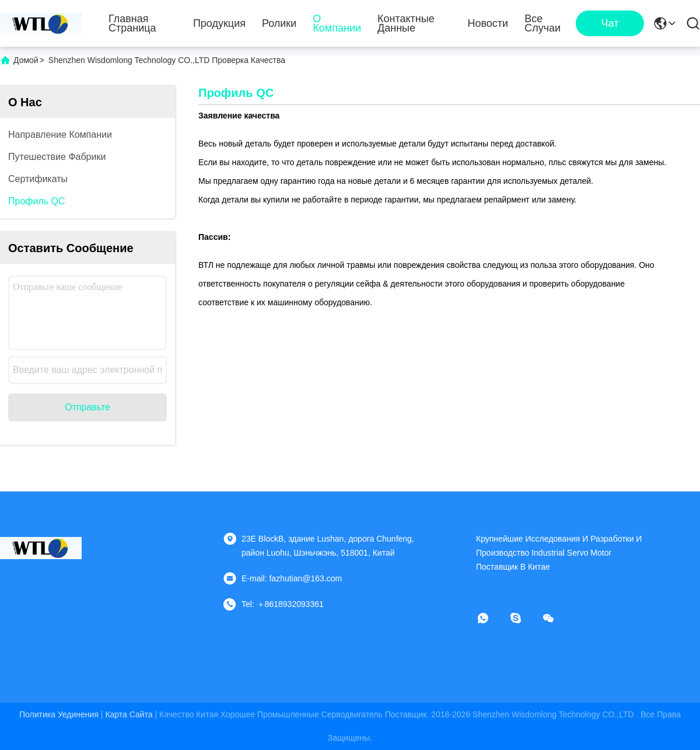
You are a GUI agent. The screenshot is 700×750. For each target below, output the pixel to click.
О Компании (337, 23)
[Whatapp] (491, 618)
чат (610, 23)
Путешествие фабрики (57, 157)
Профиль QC (37, 201)
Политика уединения (59, 714)
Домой (26, 60)
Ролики (279, 23)
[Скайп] (524, 618)
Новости (488, 23)
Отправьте (87, 407)
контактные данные (406, 23)
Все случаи (542, 23)
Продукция (219, 23)
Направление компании (60, 135)
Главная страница (132, 23)
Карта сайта (129, 714)
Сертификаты (38, 179)
